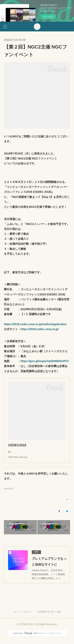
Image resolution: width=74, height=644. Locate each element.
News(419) (9, 493)
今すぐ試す (48, 17)
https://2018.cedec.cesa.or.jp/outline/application (35, 324)
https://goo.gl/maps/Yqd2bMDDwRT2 (45, 361)
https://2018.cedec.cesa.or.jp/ (40, 329)
